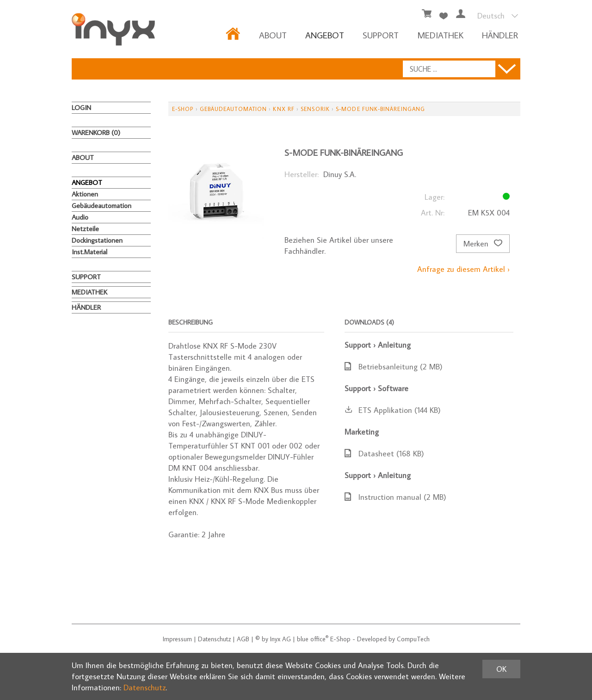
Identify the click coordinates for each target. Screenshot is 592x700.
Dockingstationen (97, 240)
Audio (80, 217)
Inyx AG (281, 639)
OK (501, 669)
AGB (243, 639)
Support (381, 35)
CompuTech (413, 639)
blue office (313, 639)
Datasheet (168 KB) (384, 454)
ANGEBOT (325, 35)
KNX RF (284, 109)
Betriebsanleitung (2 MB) (394, 367)
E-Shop (183, 109)
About (273, 35)
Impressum (177, 639)
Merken (483, 244)
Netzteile (85, 229)
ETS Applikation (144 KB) (393, 410)
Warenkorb (96, 132)
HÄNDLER (500, 35)
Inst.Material (89, 252)
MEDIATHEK (440, 35)
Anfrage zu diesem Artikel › (463, 269)
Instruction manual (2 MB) (395, 497)
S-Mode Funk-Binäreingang (380, 109)
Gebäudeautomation (102, 206)
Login (81, 107)
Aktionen (85, 194)
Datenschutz (214, 639)
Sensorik (315, 109)
